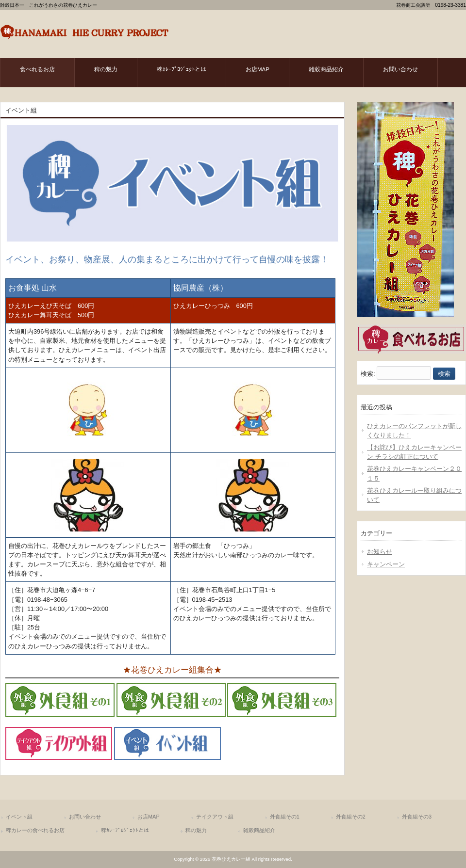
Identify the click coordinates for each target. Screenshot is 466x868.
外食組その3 (417, 817)
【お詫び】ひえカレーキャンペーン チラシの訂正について (414, 452)
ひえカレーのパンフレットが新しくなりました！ (414, 431)
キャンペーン (386, 564)
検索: (368, 374)
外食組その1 (285, 817)
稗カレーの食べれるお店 (35, 830)
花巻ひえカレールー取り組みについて (414, 495)
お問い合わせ (85, 817)
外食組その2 (351, 817)
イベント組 (19, 817)
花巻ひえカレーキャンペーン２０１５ (414, 473)
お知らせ (380, 552)
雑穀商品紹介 (259, 830)
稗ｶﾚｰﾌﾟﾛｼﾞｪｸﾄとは (125, 830)
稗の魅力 (196, 830)
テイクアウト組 (215, 817)
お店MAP (149, 817)
